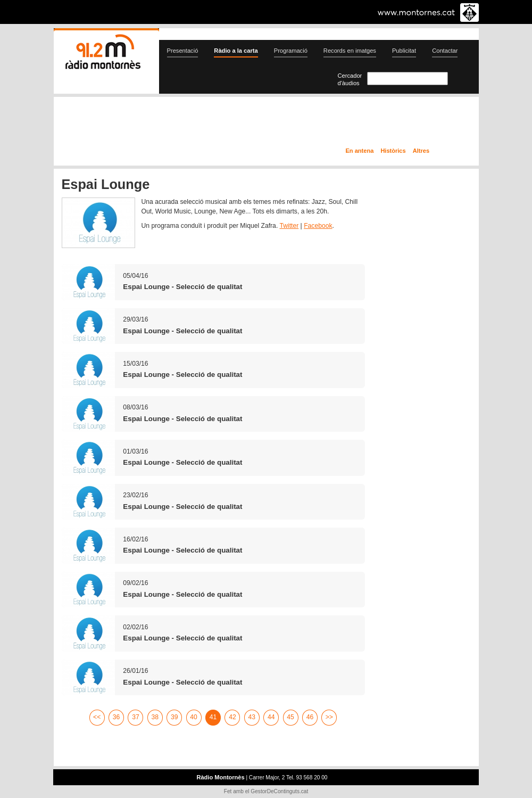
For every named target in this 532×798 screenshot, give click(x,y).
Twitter (289, 226)
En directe (167, 124)
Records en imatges (350, 51)
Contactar (445, 51)
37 (136, 717)
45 (290, 717)
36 (117, 717)
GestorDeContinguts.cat (279, 791)
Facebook (318, 226)
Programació (291, 51)
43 (252, 717)
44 (271, 717)
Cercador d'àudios (350, 79)
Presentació (183, 51)
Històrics (393, 151)
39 (174, 717)
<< (97, 717)
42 (232, 717)
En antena (360, 151)
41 (213, 717)
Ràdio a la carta (236, 51)
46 (310, 717)
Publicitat (404, 51)
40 (194, 717)
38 (155, 717)
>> (329, 717)
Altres (421, 151)
